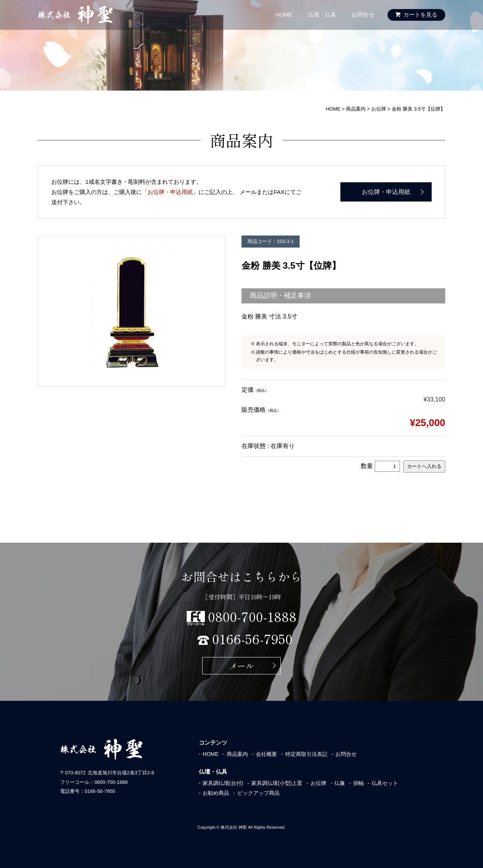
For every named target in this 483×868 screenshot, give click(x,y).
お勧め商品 (216, 793)
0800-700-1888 (254, 615)
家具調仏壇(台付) (223, 783)
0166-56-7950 (254, 637)
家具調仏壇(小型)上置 (277, 783)
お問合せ (363, 15)
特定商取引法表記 (306, 754)
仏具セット (385, 783)
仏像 (340, 783)
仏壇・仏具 (322, 15)
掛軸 (358, 783)
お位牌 (318, 783)
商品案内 (237, 754)
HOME (284, 15)
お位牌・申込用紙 (170, 192)
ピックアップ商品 (258, 793)
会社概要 (266, 754)
